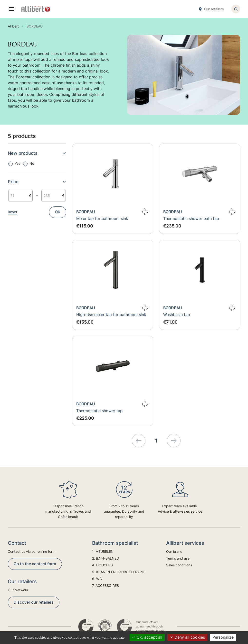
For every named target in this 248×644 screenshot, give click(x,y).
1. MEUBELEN (103, 551)
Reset (12, 212)
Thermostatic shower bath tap (191, 218)
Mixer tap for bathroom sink (102, 218)
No (32, 163)
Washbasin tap (177, 315)
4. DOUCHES (102, 565)
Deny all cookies (187, 637)
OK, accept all (147, 637)
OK (58, 212)
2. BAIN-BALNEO (106, 558)
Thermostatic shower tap (99, 411)
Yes (17, 163)
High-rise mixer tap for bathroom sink (111, 315)
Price (37, 182)
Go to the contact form (35, 564)
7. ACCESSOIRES (105, 585)
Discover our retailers (34, 602)
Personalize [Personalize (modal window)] (223, 637)
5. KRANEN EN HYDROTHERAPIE (118, 572)
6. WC (97, 579)
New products (37, 153)
